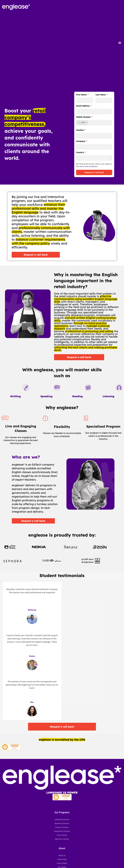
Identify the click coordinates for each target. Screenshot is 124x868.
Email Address (83, 106)
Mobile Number (84, 117)
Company (81, 141)
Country (80, 153)
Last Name (101, 95)
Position (80, 130)
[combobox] (82, 123)
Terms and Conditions (88, 166)
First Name (82, 95)
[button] (120, 43)
